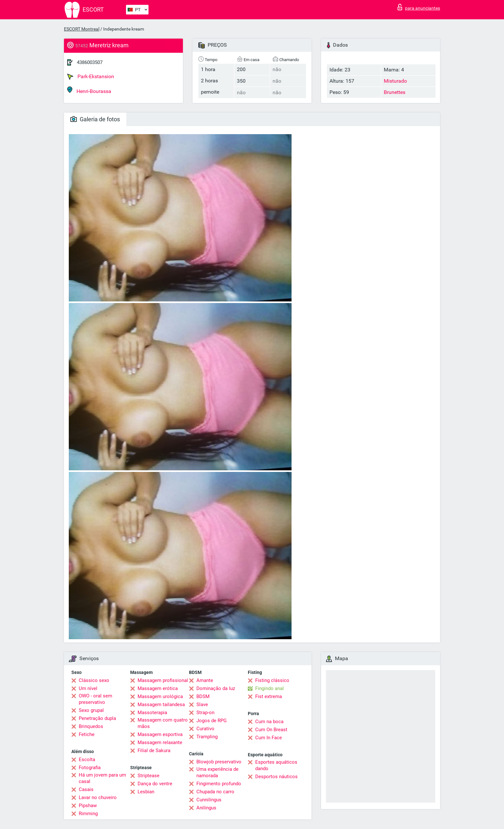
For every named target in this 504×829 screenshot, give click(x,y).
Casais (86, 789)
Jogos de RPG (212, 721)
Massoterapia (152, 713)
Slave (202, 705)
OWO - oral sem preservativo (95, 699)
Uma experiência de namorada (217, 772)
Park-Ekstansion (91, 77)
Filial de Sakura (154, 751)
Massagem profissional (163, 680)
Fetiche (87, 734)
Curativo (205, 729)
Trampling (207, 737)
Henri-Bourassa (89, 90)
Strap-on (205, 713)
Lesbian (146, 792)
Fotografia (90, 768)
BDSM (203, 696)
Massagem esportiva (160, 734)
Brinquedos (91, 726)
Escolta (87, 760)
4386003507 (90, 62)
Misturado (395, 81)
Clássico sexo (94, 680)
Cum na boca (269, 722)
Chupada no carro (215, 792)
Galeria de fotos (95, 119)
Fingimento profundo (219, 784)
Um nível (88, 688)
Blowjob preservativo (219, 762)
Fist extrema (269, 696)
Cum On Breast (271, 730)
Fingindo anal (270, 688)
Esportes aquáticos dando (276, 765)
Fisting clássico (272, 680)
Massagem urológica (160, 696)
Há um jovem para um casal (102, 778)
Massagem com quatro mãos (163, 723)
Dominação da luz (216, 688)
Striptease (148, 776)
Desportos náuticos (276, 777)
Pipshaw (88, 806)
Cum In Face (269, 738)
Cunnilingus (209, 800)
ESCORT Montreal (82, 29)
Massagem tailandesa (161, 705)
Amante (205, 680)
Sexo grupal (91, 710)
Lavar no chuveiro (98, 797)
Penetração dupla (97, 718)
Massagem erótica (158, 688)
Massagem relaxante (160, 742)
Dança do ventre (155, 784)
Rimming (88, 814)
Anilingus (206, 808)
